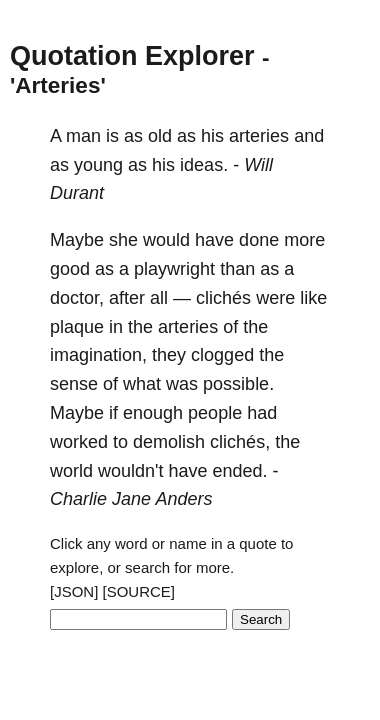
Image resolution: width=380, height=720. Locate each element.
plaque (77, 327)
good (70, 269)
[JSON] (74, 591)
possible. (238, 384)
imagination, (98, 355)
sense (74, 384)
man (83, 136)
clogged (222, 355)
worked (79, 442)
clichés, (240, 442)
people (215, 413)
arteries (259, 136)
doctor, (77, 298)
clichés (223, 298)
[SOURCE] (139, 591)
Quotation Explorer (132, 56)
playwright (174, 269)
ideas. (204, 165)
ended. (240, 471)
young (98, 165)
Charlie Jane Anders (131, 499)
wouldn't (130, 471)
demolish (169, 442)
